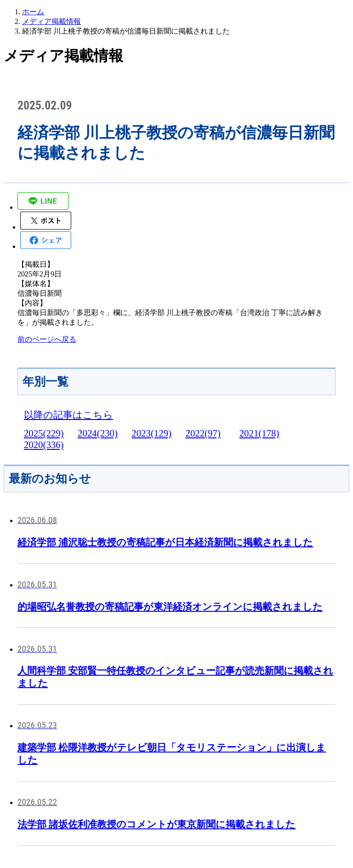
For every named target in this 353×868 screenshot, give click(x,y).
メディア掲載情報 (51, 21)
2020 (44, 445)
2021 (259, 433)
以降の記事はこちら (68, 415)
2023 (151, 433)
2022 (203, 433)
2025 (44, 433)
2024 (98, 433)
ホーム (33, 12)
